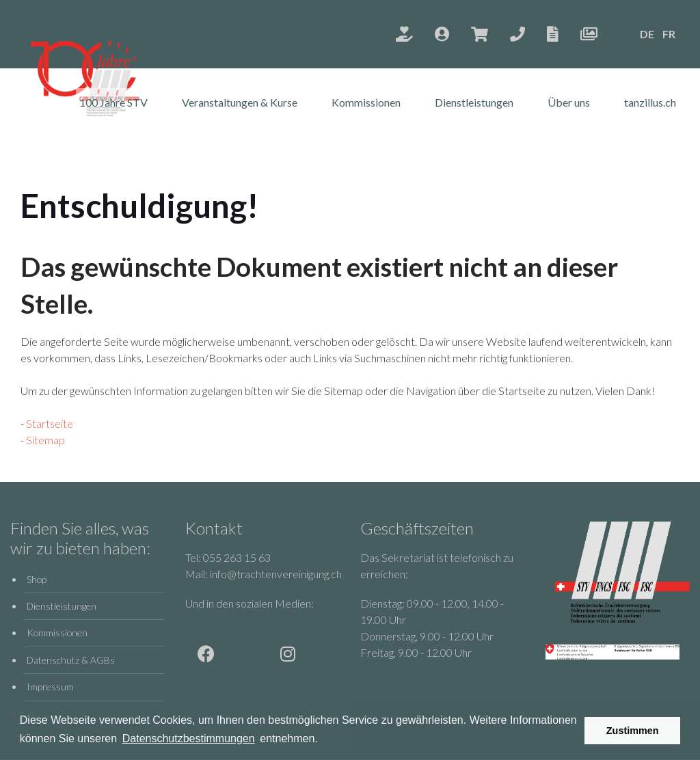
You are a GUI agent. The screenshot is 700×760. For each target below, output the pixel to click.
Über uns (569, 102)
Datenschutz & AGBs (71, 660)
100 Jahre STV (113, 102)
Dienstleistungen (474, 102)
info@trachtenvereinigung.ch (276, 574)
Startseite (50, 423)
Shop (37, 579)
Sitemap (45, 440)
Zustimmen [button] (633, 731)
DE (647, 34)
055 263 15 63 (237, 557)
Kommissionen (366, 102)
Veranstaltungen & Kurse (240, 102)
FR (669, 34)
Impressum (50, 687)
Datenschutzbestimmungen (189, 738)
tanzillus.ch (650, 102)
